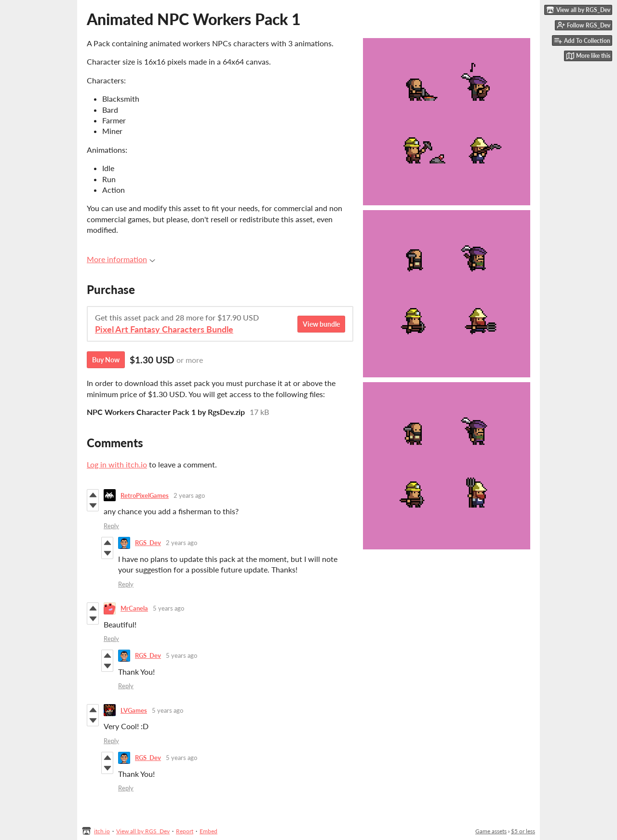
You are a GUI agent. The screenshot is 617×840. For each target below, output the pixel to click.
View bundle (321, 324)
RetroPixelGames (145, 495)
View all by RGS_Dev (143, 831)
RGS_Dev (148, 543)
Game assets (491, 831)
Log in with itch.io (117, 464)
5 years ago (168, 608)
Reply (111, 526)
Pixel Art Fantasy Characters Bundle (164, 329)
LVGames (134, 710)
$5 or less (523, 831)
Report (185, 831)
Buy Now (106, 360)
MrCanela (134, 608)
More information (121, 259)
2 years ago (189, 495)
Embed (208, 831)
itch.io (102, 831)
